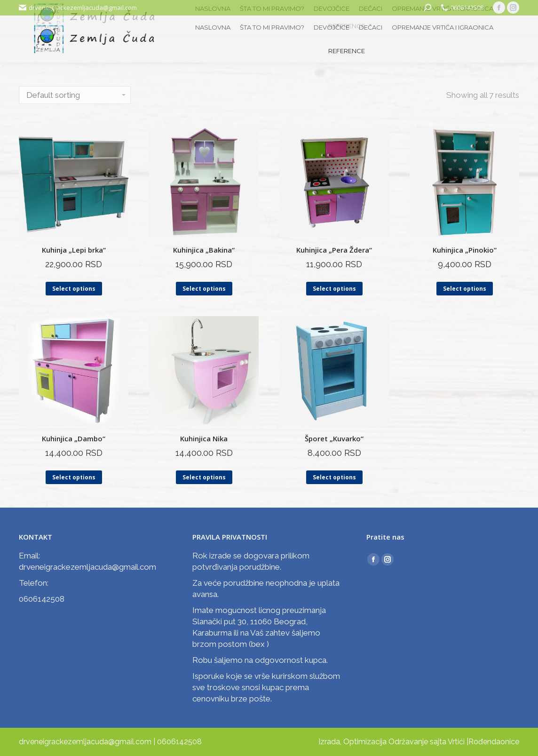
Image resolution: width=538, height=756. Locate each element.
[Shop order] (75, 95)
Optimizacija (365, 742)
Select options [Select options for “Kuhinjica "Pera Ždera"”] (334, 289)
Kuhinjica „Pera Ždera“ (334, 250)
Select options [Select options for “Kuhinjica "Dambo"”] (74, 477)
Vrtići (456, 742)
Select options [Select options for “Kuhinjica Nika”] (204, 477)
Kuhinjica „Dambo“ (74, 438)
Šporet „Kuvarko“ (334, 438)
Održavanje (408, 742)
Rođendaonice (494, 742)
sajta (438, 742)
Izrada (329, 742)
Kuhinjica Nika (204, 438)
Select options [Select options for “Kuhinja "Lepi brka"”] (74, 289)
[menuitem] (213, 28)
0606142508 (467, 8)
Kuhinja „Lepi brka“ (74, 250)
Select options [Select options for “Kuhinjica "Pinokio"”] (465, 289)
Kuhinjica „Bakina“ (204, 250)
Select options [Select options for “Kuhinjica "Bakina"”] (204, 289)
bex (258, 644)
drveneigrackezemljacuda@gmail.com (83, 8)
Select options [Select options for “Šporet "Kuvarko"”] (334, 477)
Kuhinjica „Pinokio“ (465, 250)
